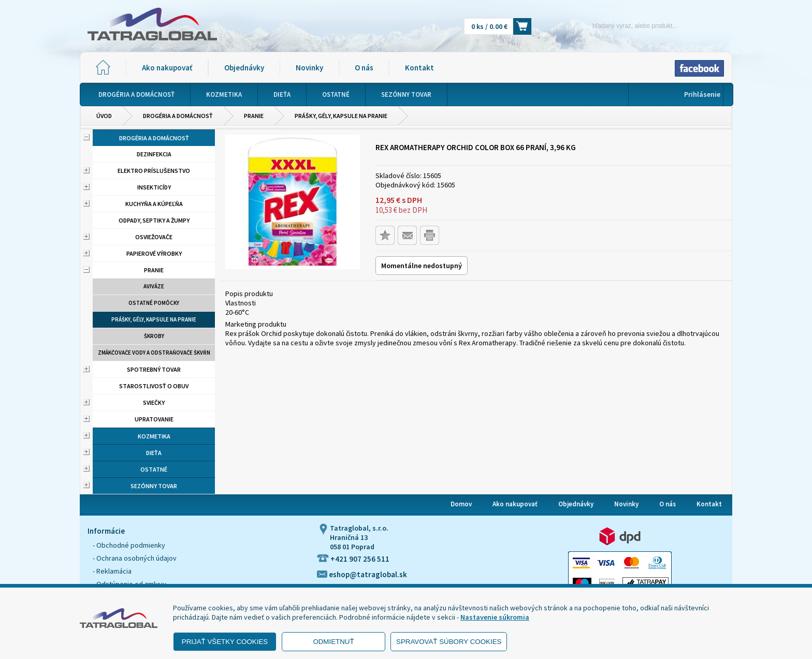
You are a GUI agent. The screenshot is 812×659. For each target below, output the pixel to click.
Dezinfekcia (154, 154)
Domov (461, 504)
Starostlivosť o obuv (154, 386)
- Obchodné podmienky (129, 545)
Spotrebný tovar (154, 369)
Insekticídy (154, 187)
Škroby (154, 336)
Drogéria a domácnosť (178, 116)
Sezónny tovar (154, 486)
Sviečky (154, 402)
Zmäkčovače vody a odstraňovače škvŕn (154, 353)
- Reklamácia (112, 571)
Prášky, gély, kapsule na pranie (341, 116)
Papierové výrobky (154, 253)
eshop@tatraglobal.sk (362, 574)
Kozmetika (154, 436)
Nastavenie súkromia (495, 617)
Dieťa (154, 453)
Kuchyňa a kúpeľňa (154, 204)
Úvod (104, 116)
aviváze (154, 286)
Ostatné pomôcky (154, 303)
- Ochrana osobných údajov (135, 558)
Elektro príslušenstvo (154, 171)
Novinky (309, 68)
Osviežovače (154, 237)
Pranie (254, 116)
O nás (364, 68)
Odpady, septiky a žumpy (154, 220)
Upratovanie (154, 419)
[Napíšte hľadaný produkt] (617, 26)
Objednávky (244, 68)
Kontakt (419, 68)
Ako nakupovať (167, 68)
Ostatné (154, 469)
